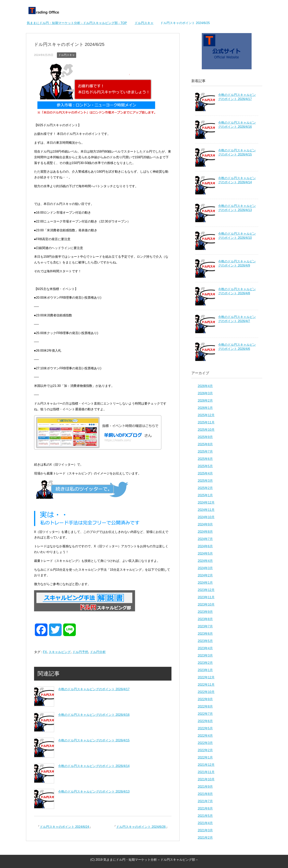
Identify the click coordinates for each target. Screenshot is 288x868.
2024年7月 (205, 539)
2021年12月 (206, 765)
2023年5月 (205, 641)
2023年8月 (205, 619)
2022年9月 (205, 699)
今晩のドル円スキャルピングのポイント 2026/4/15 (94, 740)
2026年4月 (205, 386)
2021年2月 (205, 838)
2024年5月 (205, 554)
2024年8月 (205, 532)
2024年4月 (205, 561)
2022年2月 (205, 750)
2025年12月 (206, 415)
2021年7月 (205, 801)
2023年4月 (205, 648)
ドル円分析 (98, 652)
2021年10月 (206, 779)
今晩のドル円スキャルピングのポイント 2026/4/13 (94, 792)
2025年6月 (205, 459)
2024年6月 (205, 546)
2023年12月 (206, 590)
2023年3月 (205, 655)
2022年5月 (205, 728)
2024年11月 (206, 510)
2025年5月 (205, 466)
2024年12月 (206, 503)
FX (45, 652)
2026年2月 (205, 401)
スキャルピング (60, 652)
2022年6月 (205, 721)
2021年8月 (205, 794)
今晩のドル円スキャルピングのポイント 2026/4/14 (94, 766)
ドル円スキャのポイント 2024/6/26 (141, 827)
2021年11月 (206, 772)
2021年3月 (205, 830)
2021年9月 (205, 787)
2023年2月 (205, 663)
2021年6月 (205, 808)
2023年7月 (205, 626)
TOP (77, 23)
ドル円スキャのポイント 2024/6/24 (65, 827)
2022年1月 (205, 757)
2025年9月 (205, 437)
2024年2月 (205, 575)
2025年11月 (206, 422)
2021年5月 (205, 816)
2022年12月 (206, 677)
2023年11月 (206, 597)
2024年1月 (205, 583)
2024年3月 (205, 568)
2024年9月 (205, 524)
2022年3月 (205, 743)
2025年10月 (206, 430)
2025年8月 (205, 444)
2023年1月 (205, 670)
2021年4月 (205, 823)
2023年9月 (205, 612)
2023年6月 (205, 634)
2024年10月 (206, 517)
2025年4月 (205, 473)
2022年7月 (205, 714)
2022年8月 (205, 706)
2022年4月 (205, 736)
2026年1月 (205, 408)
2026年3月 (205, 393)
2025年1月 (205, 495)
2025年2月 (205, 488)
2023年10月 (206, 604)
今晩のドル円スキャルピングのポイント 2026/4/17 (94, 689)
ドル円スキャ (67, 55)
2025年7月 (205, 452)
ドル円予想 (80, 652)
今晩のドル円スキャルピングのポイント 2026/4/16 (94, 715)
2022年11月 (206, 685)
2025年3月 (205, 481)
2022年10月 (206, 692)
